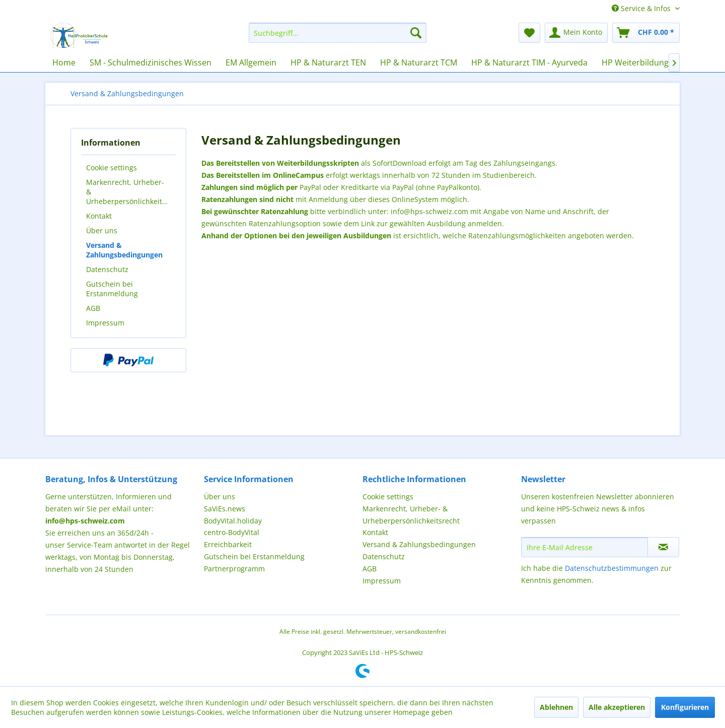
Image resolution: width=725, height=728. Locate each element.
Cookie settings (112, 168)
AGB (93, 308)
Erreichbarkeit (228, 544)
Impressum (105, 323)
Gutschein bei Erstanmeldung (112, 289)
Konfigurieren (685, 707)
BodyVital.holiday (233, 521)
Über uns (102, 230)
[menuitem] (338, 33)
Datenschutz (107, 269)
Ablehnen (556, 707)
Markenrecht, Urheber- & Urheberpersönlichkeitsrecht (131, 192)
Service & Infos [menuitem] (642, 8)
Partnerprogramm (234, 569)
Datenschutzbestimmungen (612, 568)
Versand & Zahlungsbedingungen (124, 250)
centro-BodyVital (232, 532)
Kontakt (99, 216)
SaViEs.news (225, 509)
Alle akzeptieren (617, 707)
